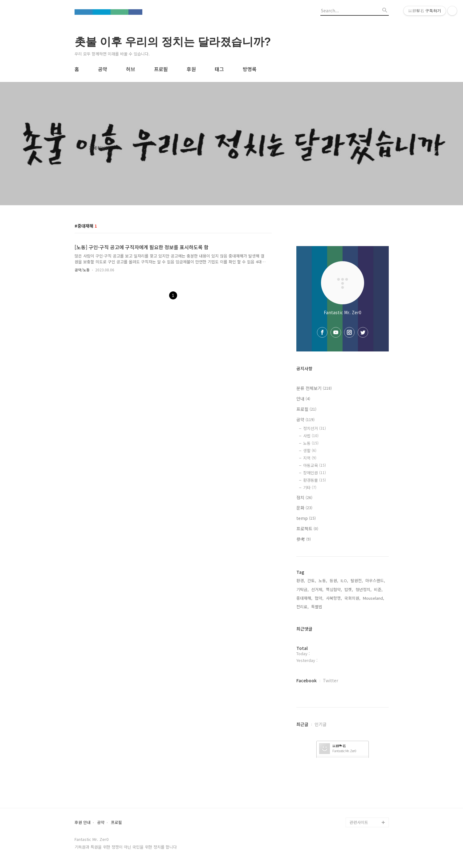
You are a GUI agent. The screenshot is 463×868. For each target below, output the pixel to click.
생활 (310, 450)
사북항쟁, (334, 598)
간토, (312, 580)
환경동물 (315, 480)
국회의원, (352, 598)
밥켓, (349, 589)
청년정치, (363, 589)
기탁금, (303, 589)
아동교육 (315, 465)
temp (306, 518)
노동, (323, 580)
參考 (304, 539)
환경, (301, 580)
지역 (310, 458)
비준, (378, 589)
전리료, (303, 607)
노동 (311, 443)
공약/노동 (82, 270)
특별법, (317, 607)
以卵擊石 (339, 746)
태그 (219, 69)
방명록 (250, 69)
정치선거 (315, 428)
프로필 (161, 69)
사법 (311, 436)
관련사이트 (359, 822)
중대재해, (304, 598)
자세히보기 (99, 148)
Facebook (307, 680)
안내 (303, 399)
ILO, (344, 580)
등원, (334, 580)
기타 (310, 487)
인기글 (321, 724)
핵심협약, (334, 589)
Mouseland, (374, 598)
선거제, (317, 589)
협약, (319, 598)
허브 (131, 69)
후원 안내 (83, 823)
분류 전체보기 (314, 388)
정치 (304, 497)
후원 (191, 69)
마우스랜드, (375, 580)
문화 (304, 508)
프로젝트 (307, 529)
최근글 (302, 724)
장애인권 (315, 473)
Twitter (331, 680)
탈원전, (357, 580)
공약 (103, 69)
